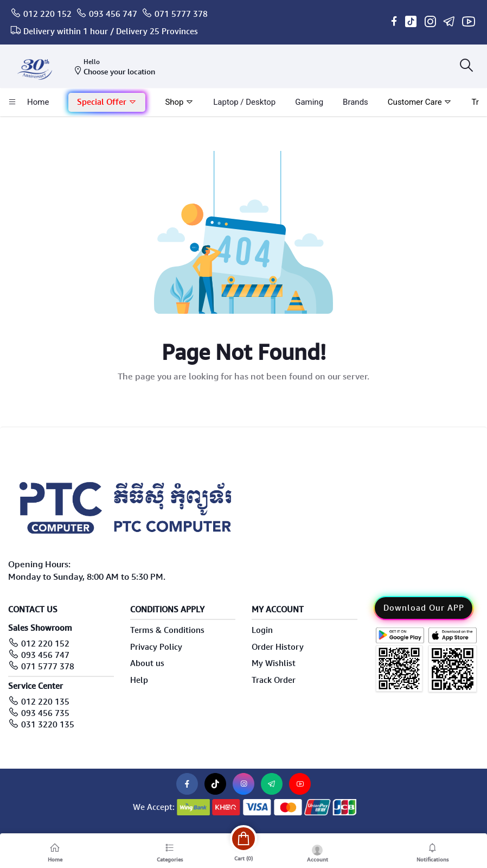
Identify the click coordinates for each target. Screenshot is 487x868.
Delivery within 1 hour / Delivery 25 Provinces (111, 31)
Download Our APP (424, 608)
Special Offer (107, 102)
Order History (278, 647)
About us (147, 663)
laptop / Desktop (244, 102)
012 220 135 (45, 702)
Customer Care (420, 102)
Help (139, 680)
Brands (355, 102)
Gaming (309, 102)
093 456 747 (113, 14)
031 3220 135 (48, 725)
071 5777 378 (181, 14)
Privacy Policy (156, 647)
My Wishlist (274, 663)
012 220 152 (47, 14)
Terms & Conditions (167, 630)
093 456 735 (45, 713)
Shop (179, 102)
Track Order (274, 680)
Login (262, 630)
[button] (107, 102)
